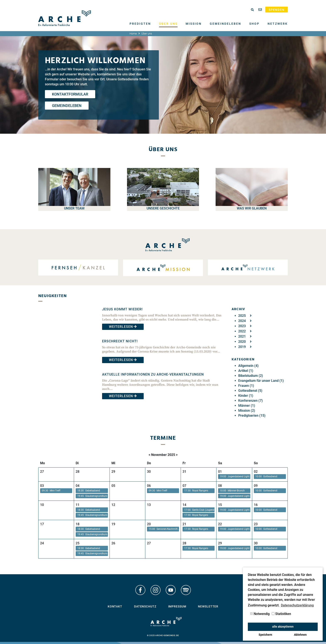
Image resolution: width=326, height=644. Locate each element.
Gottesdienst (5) (250, 391)
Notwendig (260, 614)
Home (133, 34)
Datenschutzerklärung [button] (297, 605)
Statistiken (281, 614)
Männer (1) (247, 406)
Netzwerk (278, 24)
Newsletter (208, 606)
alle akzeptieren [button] (283, 627)
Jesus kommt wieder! (122, 309)
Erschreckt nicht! (120, 341)
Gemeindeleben (225, 24)
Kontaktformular (70, 94)
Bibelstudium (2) (251, 376)
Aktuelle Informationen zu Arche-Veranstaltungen (153, 374)
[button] (234, 477)
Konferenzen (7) (251, 401)
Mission (194, 24)
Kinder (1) (246, 396)
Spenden (277, 10)
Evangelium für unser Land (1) (261, 381)
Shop (254, 24)
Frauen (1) (246, 386)
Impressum (177, 606)
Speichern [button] (265, 635)
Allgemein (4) (248, 366)
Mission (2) (247, 411)
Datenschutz (145, 606)
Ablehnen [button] (300, 635)
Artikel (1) (246, 371)
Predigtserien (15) (252, 416)
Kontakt (115, 606)
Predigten (140, 24)
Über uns (168, 24)
